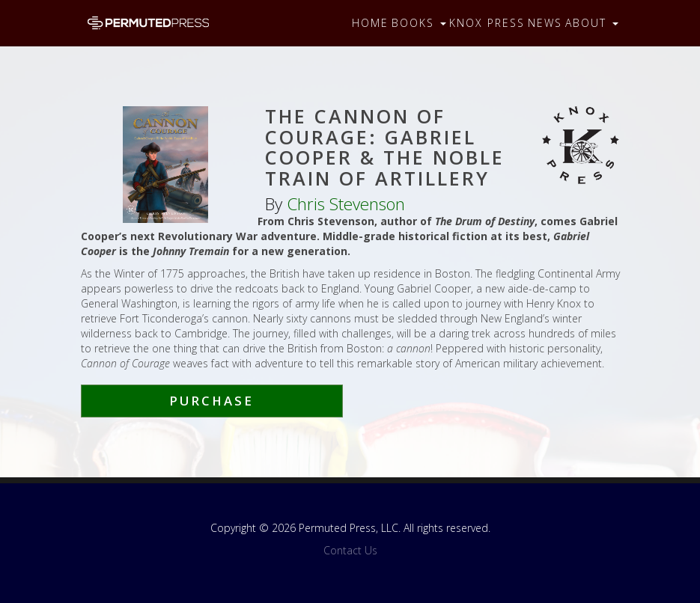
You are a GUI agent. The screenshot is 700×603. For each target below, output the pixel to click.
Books (419, 23)
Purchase (211, 401)
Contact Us (350, 550)
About (592, 23)
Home (370, 23)
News (545, 23)
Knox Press (487, 23)
